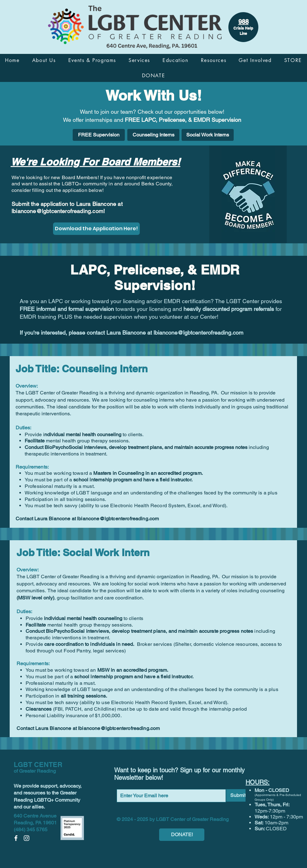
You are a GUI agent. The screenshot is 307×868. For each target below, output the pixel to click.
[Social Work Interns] (208, 135)
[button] (44, 60)
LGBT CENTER (38, 765)
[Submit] (238, 795)
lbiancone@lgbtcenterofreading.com (57, 211)
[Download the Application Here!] (96, 229)
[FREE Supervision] (99, 135)
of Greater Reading (35, 771)
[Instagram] (27, 838)
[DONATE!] (182, 835)
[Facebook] (16, 838)
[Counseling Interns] (153, 135)
